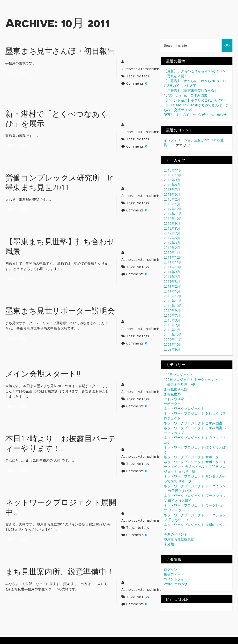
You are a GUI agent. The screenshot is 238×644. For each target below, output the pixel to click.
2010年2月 (172, 325)
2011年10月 (173, 267)
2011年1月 (172, 291)
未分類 (169, 544)
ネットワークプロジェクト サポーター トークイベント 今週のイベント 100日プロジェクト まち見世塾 (195, 467)
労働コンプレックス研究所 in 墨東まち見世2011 (63, 182)
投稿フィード (174, 574)
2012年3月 (172, 243)
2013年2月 (172, 199)
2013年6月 (172, 194)
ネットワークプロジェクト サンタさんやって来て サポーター (195, 479)
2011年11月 (173, 262)
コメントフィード (177, 579)
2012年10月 (173, 219)
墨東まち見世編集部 (179, 539)
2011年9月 (172, 272)
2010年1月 (172, 330)
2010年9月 (172, 311)
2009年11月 (173, 340)
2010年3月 (172, 320)
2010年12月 (173, 296)
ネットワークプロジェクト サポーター (193, 457)
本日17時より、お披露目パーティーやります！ (61, 443)
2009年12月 (173, 335)
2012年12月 (173, 209)
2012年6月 (172, 238)
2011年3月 (172, 281)
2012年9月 (172, 223)
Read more (18, 73)
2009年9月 (172, 349)
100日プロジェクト (178, 375)
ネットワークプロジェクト (184, 408)
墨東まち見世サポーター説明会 (60, 311)
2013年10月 (173, 175)
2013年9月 (172, 180)
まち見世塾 (172, 394)
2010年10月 (173, 306)
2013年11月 (173, 170)
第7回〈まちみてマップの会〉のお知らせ (195, 115)
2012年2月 (172, 248)
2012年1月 (172, 252)
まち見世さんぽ (176, 389)
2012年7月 (172, 233)
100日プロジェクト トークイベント (191, 379)
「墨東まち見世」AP (179, 384)
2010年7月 (172, 315)
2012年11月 (173, 214)
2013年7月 (172, 190)
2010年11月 (173, 301)
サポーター (172, 404)
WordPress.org (175, 584)
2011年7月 (172, 277)
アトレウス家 (174, 399)
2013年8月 (172, 185)
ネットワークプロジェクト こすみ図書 (193, 423)
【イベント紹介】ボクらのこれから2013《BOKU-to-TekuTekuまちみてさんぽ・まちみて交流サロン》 (196, 105)
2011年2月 (172, 286)
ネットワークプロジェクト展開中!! (61, 507)
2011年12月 (173, 257)
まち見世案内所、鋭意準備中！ (60, 571)
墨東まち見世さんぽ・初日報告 (60, 51)
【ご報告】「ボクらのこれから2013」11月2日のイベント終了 (195, 83)
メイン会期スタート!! (43, 373)
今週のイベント (176, 534)
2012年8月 (172, 228)
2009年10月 (173, 344)
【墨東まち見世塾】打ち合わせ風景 (60, 246)
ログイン (171, 569)
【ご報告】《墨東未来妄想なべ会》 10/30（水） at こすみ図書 (193, 93)
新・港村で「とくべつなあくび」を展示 (57, 118)
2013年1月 (172, 204)
